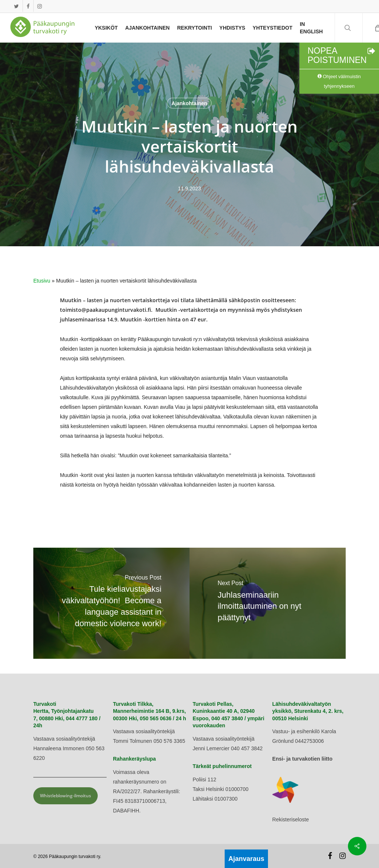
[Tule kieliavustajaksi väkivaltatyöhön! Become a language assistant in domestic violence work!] (111, 603)
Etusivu (42, 281)
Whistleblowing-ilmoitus (66, 796)
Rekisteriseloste (291, 819)
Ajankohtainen (189, 103)
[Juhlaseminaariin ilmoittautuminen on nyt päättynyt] (268, 603)
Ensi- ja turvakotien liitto (303, 759)
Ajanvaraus (246, 859)
